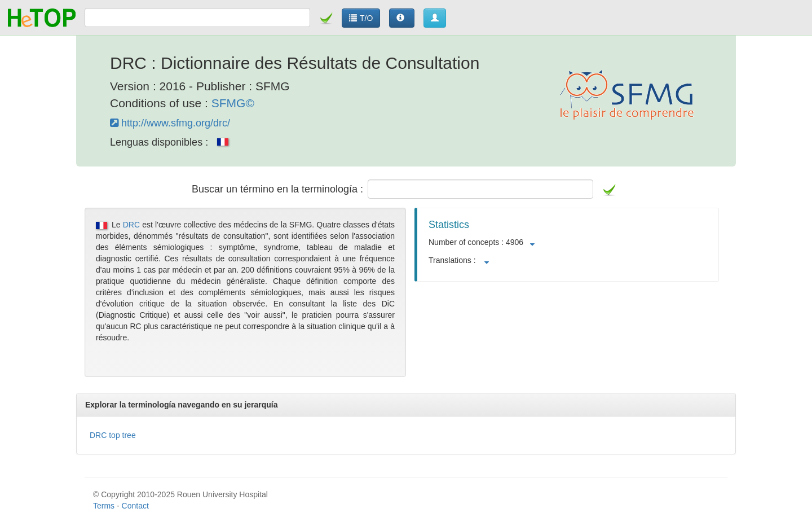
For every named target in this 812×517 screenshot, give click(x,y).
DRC (131, 225)
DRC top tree (113, 435)
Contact (135, 506)
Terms (104, 506)
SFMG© (233, 103)
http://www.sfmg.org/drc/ (170, 123)
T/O (361, 18)
